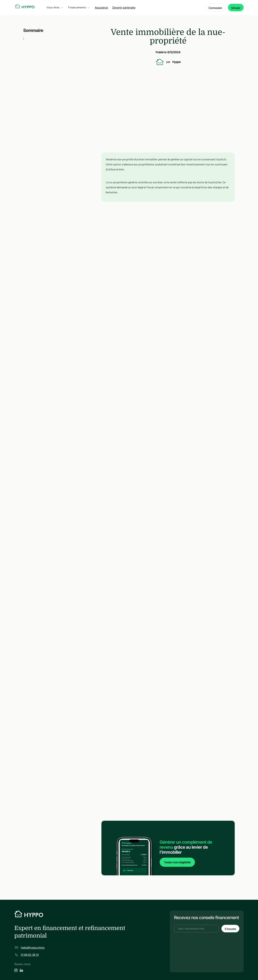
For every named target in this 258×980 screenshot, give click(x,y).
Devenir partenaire (124, 8)
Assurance (101, 8)
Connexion (215, 8)
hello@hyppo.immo (33, 948)
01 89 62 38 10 (30, 955)
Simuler (236, 8)
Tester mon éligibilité (177, 862)
